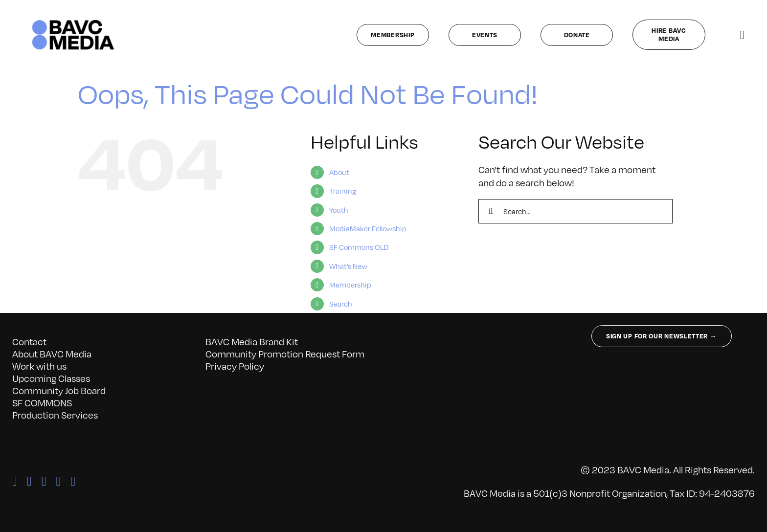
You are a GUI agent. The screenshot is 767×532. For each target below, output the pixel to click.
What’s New (348, 266)
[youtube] (73, 481)
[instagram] (44, 481)
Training (343, 191)
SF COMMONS (42, 402)
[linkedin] (59, 481)
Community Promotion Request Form (285, 354)
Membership (350, 285)
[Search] (491, 211)
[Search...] (575, 211)
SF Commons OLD (359, 247)
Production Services (55, 415)
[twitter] (29, 481)
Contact (29, 341)
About (339, 172)
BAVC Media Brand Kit (252, 341)
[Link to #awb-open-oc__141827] (742, 35)
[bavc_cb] (73, 22)
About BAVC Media (52, 354)
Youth (339, 210)
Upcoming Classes (51, 378)
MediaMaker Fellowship (368, 228)
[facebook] (15, 481)
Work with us (39, 366)
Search (341, 304)
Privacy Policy (235, 366)
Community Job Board (59, 390)
